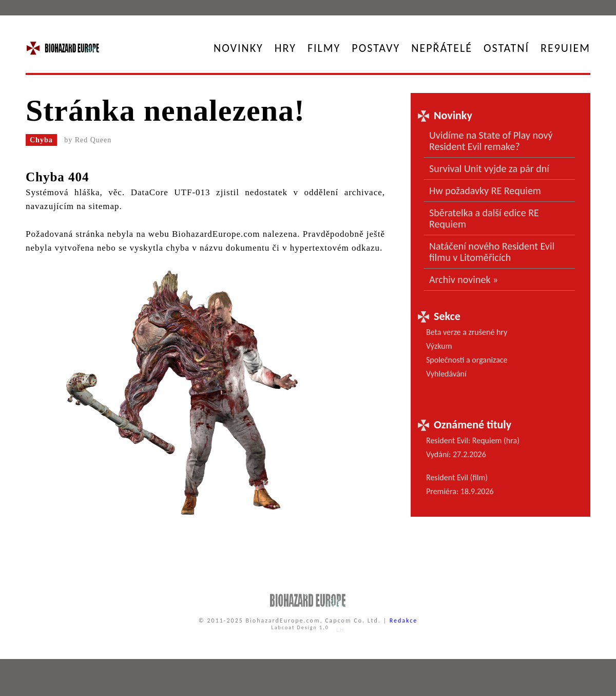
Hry (285, 48)
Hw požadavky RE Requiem (485, 191)
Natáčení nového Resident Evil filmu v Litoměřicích (492, 252)
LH (341, 630)
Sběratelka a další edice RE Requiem (484, 218)
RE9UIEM (565, 48)
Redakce (404, 620)
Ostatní (506, 48)
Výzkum (439, 346)
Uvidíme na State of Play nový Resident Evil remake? (491, 141)
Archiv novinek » (464, 279)
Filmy (324, 48)
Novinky (238, 48)
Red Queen (93, 140)
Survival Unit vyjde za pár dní (489, 168)
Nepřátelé (442, 48)
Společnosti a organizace (467, 360)
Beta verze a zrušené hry (467, 332)
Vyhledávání (446, 374)
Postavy (376, 48)
